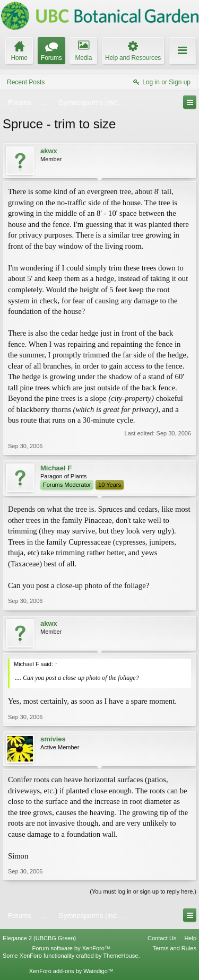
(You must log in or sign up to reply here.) (143, 891)
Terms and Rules (174, 948)
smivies (53, 739)
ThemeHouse (120, 956)
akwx (49, 151)
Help (190, 938)
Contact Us (162, 938)
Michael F (56, 468)
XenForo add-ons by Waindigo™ (71, 971)
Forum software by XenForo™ (71, 948)
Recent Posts (26, 82)
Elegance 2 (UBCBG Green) (39, 938)
